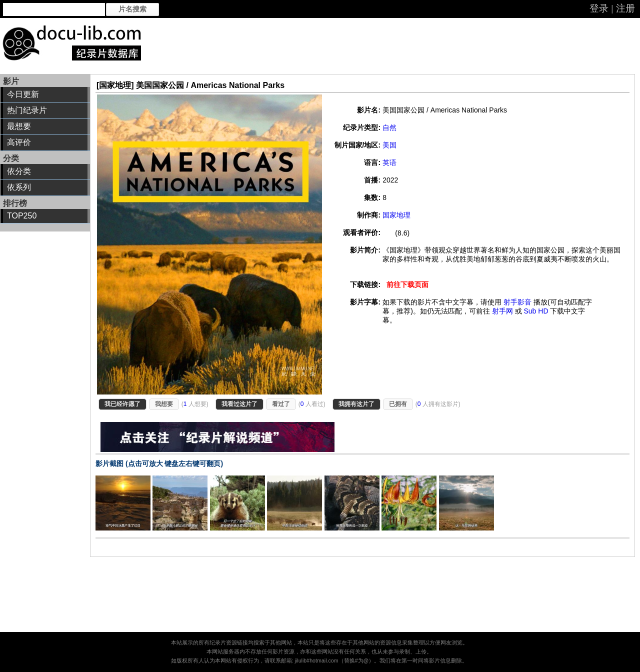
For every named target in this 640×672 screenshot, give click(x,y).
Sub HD (536, 311)
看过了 (281, 404)
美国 (389, 145)
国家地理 (396, 215)
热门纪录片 (27, 110)
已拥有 (398, 404)
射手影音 (517, 302)
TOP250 (22, 216)
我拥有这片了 (356, 404)
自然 (389, 127)
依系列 (19, 187)
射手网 (502, 311)
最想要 (19, 126)
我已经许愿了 (122, 404)
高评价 (19, 142)
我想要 (164, 404)
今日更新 (23, 94)
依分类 (19, 171)
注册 (625, 8)
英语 (389, 162)
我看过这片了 (239, 404)
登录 (599, 8)
